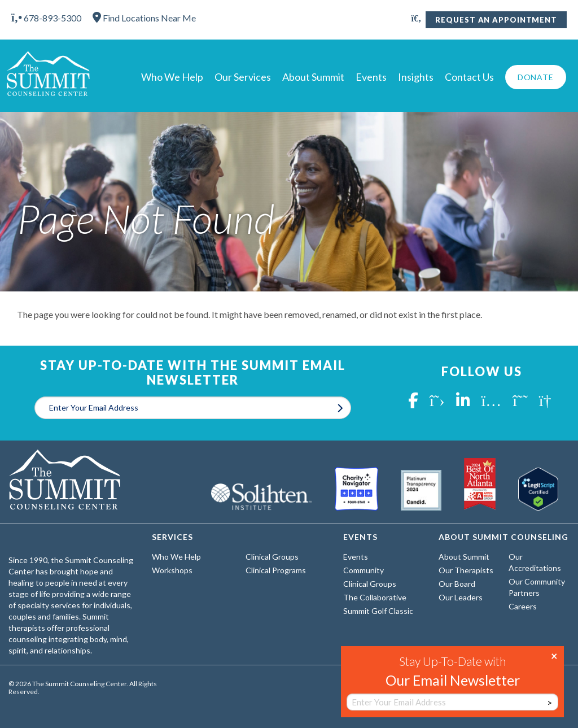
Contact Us (469, 77)
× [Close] (554, 655)
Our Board (457, 584)
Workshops (172, 570)
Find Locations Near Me (144, 18)
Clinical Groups (272, 557)
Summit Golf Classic (378, 611)
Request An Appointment (496, 20)
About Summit (313, 77)
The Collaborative (375, 597)
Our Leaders (461, 597)
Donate (536, 77)
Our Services (243, 77)
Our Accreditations (535, 562)
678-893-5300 (46, 18)
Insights (416, 77)
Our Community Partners (537, 587)
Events (371, 77)
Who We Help (172, 77)
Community (364, 570)
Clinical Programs (276, 570)
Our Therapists (466, 570)
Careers (523, 606)
